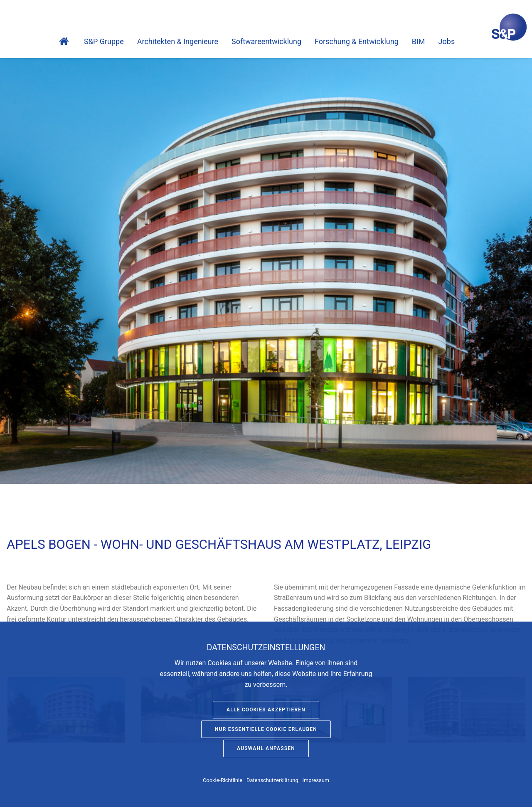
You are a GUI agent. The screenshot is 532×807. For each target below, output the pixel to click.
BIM (419, 41)
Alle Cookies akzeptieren (266, 710)
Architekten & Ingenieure (178, 41)
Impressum (316, 780)
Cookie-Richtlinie (223, 780)
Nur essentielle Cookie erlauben (266, 729)
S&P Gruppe (104, 41)
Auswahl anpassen (266, 748)
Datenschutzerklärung (272, 780)
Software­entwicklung (266, 41)
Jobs (447, 41)
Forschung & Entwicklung (357, 41)
